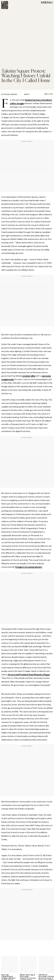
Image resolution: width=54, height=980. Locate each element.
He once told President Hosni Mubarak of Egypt (29, 675)
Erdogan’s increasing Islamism (29, 567)
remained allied (29, 376)
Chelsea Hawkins (10, 94)
